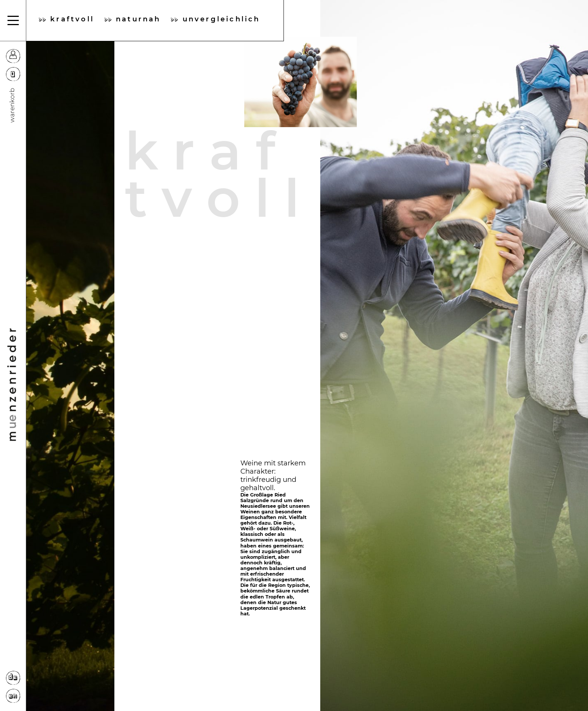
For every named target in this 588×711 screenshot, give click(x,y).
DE (13, 678)
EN (13, 696)
